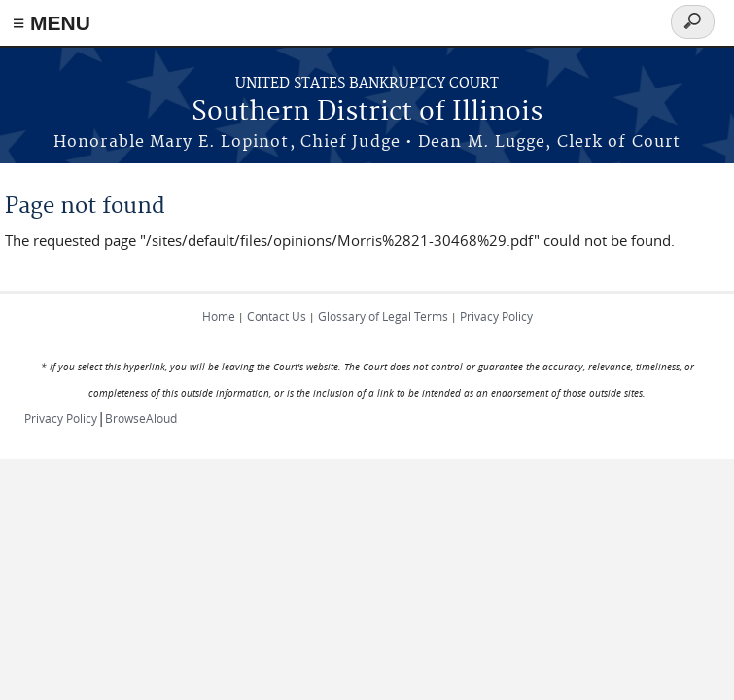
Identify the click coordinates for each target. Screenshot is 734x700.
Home (219, 316)
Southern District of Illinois (367, 112)
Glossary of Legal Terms (383, 316)
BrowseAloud (141, 418)
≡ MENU (52, 23)
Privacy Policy (496, 316)
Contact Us (277, 316)
